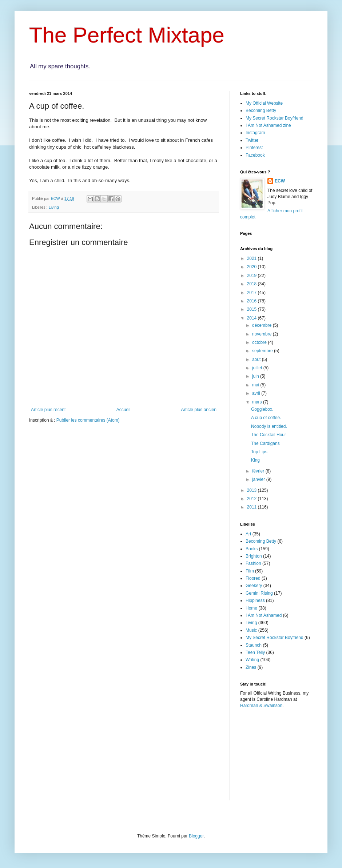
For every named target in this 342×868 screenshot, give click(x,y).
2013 (252, 490)
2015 (252, 309)
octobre (260, 342)
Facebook (255, 155)
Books (252, 549)
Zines (251, 667)
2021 (252, 258)
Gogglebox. (262, 409)
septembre (263, 351)
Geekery (254, 586)
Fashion (253, 563)
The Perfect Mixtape (127, 35)
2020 (252, 267)
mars (258, 402)
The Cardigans (265, 443)
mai (256, 385)
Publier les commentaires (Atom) (88, 420)
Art (248, 534)
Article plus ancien (199, 410)
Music (251, 630)
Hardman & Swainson (261, 706)
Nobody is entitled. (269, 426)
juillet (258, 368)
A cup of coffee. (266, 418)
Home (251, 608)
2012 (252, 499)
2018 (252, 284)
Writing (252, 660)
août (257, 359)
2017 (252, 293)
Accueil (124, 410)
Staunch (254, 645)
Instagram (255, 133)
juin (256, 376)
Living (54, 207)
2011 (252, 507)
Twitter (252, 140)
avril (257, 393)
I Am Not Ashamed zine (268, 125)
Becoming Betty (261, 110)
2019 (252, 276)
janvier (259, 479)
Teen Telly (255, 652)
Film (250, 571)
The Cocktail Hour (269, 435)
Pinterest (254, 148)
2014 (252, 318)
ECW (280, 181)
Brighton (254, 556)
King (255, 460)
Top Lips (259, 452)
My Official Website (264, 103)
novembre (263, 334)
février (259, 471)
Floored (253, 578)
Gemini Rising (259, 593)
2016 (252, 301)
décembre (263, 325)
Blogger (196, 836)
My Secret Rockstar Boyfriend (275, 118)
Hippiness (255, 600)
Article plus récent (48, 410)
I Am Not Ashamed (264, 615)
